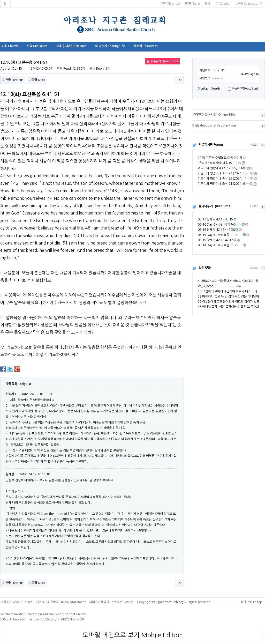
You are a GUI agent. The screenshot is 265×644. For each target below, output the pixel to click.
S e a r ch (215, 88)
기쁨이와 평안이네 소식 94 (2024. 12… (224, 173)
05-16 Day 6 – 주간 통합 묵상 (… (219, 225)
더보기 (255, 145)
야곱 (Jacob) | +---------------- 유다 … (222, 286)
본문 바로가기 (0, 0)
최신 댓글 (205, 268)
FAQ (208, 4)
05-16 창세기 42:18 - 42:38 (216, 230)
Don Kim (18, 69)
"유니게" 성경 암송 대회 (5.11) (218, 163)
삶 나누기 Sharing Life (110, 46)
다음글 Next (37, 80)
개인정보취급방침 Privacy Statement (61, 602)
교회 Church (10, 46)
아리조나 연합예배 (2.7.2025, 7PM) (221, 168)
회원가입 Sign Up (170, 4)
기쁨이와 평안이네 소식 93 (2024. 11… (224, 179)
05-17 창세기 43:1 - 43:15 (215, 219)
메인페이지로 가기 (5, 4)
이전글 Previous (13, 80)
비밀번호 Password (212, 78)
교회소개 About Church (16, 602)
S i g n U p (203, 88)
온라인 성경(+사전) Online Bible (214, 115)
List (179, 80)
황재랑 (10, 474)
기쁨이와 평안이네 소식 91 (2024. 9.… (223, 184)
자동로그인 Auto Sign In (245, 88)
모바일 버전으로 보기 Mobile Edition (133, 635)
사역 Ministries (37, 46)
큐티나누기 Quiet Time (214, 206)
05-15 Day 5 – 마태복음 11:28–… (220, 235)
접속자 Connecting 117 (249, 4)
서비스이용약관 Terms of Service (111, 602)
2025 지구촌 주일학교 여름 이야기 (220, 158)
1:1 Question (223, 4)
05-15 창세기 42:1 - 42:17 (215, 240)
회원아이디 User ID (212, 70)
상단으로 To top (251, 602)
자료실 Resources (146, 46)
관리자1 (11, 394)
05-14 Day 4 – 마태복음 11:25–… (220, 245)
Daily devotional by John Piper (214, 125)
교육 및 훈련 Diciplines (71, 46)
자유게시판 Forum (211, 145)
